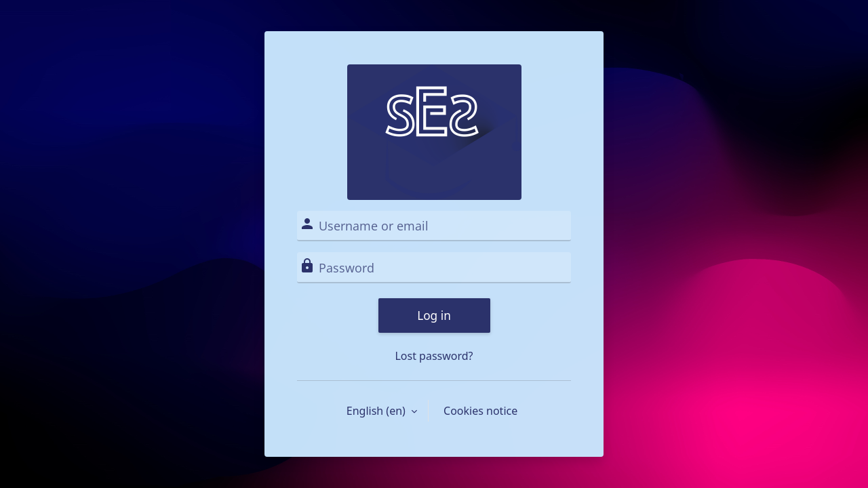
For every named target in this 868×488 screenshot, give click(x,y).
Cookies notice (480, 411)
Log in (434, 316)
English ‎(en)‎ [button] (377, 411)
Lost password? (434, 356)
